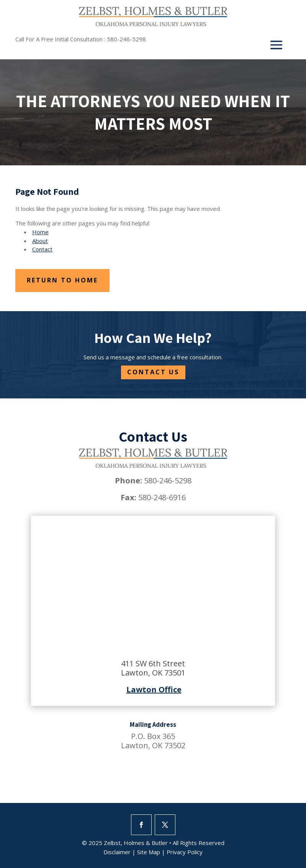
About (40, 241)
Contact (42, 249)
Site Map (149, 852)
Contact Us (153, 372)
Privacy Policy (185, 852)
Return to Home (62, 280)
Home (40, 232)
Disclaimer (117, 852)
